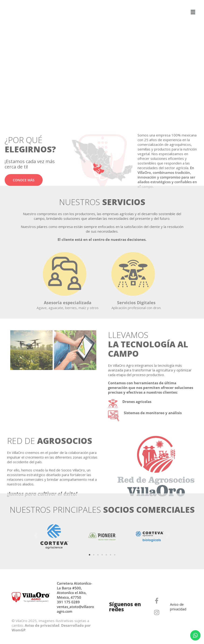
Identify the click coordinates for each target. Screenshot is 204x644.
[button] (193, 12)
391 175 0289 (68, 602)
